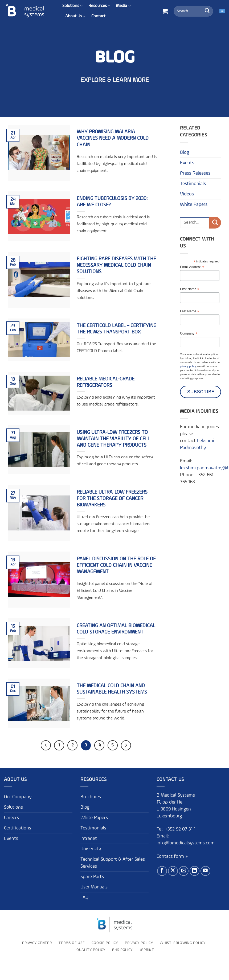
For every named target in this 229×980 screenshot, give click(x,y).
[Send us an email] (184, 871)
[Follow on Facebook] (162, 871)
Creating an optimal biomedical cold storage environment (116, 629)
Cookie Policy (105, 943)
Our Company (18, 797)
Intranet (89, 839)
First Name (190, 289)
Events (187, 163)
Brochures (91, 797)
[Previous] (46, 745)
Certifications (18, 828)
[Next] (126, 745)
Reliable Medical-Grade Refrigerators (106, 382)
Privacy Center (37, 943)
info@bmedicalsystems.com (186, 843)
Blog (185, 152)
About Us (75, 16)
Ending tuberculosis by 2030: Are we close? (112, 202)
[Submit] (207, 11)
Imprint (147, 950)
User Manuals (94, 887)
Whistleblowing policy (183, 943)
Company (189, 334)
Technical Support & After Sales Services (113, 863)
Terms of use (72, 943)
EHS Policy (122, 950)
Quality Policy (91, 950)
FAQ (84, 898)
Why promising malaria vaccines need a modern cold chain (113, 138)
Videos (187, 194)
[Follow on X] (173, 871)
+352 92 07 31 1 (181, 829)
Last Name (190, 311)
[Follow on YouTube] (205, 871)
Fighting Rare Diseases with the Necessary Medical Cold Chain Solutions (116, 265)
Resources (99, 6)
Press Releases (195, 173)
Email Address (192, 267)
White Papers (194, 204)
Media (123, 6)
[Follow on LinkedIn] (195, 871)
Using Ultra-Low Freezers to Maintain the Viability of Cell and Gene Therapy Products (113, 439)
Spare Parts (92, 877)
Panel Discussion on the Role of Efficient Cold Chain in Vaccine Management (116, 565)
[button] (165, 11)
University (91, 849)
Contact (98, 16)
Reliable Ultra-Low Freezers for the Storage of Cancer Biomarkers (112, 499)
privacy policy (188, 366)
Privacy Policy (139, 943)
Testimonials (193, 184)
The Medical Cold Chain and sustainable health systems (112, 689)
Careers (11, 818)
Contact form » (172, 856)
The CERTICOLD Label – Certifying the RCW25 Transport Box (116, 329)
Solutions (72, 6)
